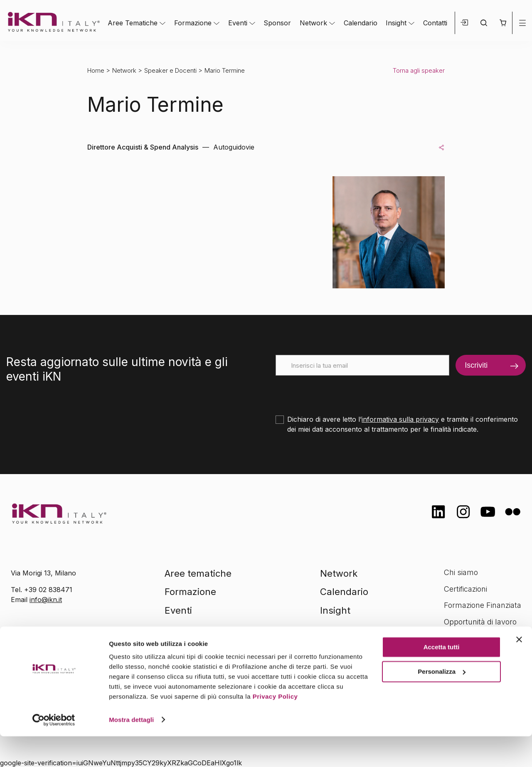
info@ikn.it (46, 600)
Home (96, 70)
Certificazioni (465, 589)
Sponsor (277, 23)
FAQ (451, 638)
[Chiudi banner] (519, 671)
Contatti (435, 23)
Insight (396, 23)
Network (313, 23)
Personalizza (442, 702)
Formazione (193, 23)
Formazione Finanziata (483, 605)
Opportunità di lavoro (480, 622)
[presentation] (339, 392)
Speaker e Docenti (170, 70)
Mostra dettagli (131, 751)
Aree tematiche (198, 573)
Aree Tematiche (133, 23)
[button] (503, 23)
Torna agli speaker (419, 70)
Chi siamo (461, 572)
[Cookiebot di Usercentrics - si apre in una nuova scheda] (54, 751)
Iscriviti (476, 365)
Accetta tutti (442, 678)
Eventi (238, 23)
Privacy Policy (275, 728)
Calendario (361, 23)
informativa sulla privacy (400, 419)
